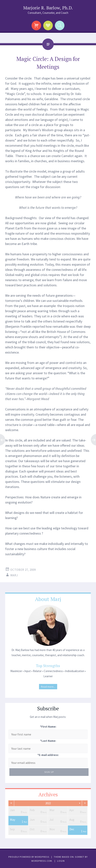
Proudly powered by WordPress (29, 857)
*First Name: (48, 727)
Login (61, 861)
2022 (48, 803)
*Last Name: (48, 741)
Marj (14, 575)
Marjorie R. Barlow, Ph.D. (48, 8)
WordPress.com (42, 861)
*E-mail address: (48, 755)
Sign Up (49, 772)
